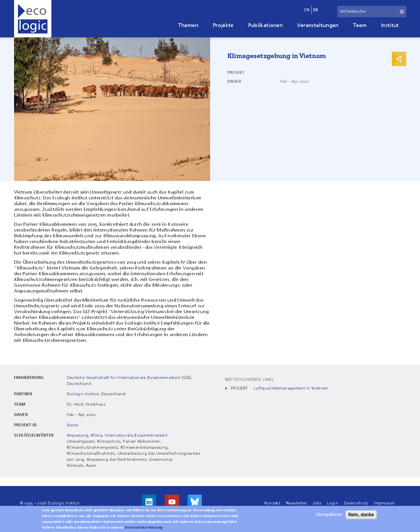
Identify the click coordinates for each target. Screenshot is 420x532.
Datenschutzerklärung (144, 529)
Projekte (223, 26)
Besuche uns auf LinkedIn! (149, 502)
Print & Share (399, 59)
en (307, 10)
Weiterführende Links (249, 380)
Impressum (384, 503)
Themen (188, 26)
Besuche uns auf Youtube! (172, 502)
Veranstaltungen (318, 26)
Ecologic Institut (83, 394)
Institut (390, 26)
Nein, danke (361, 516)
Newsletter (296, 503)
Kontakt (272, 503)
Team (360, 26)
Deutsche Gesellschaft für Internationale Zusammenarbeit (124, 378)
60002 (73, 425)
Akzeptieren (329, 516)
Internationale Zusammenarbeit (136, 435)
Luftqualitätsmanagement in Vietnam (291, 388)
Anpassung (78, 435)
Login (332, 503)
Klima (97, 435)
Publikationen (265, 26)
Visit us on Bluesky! (195, 502)
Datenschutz (356, 503)
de (316, 10)
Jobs (317, 503)
